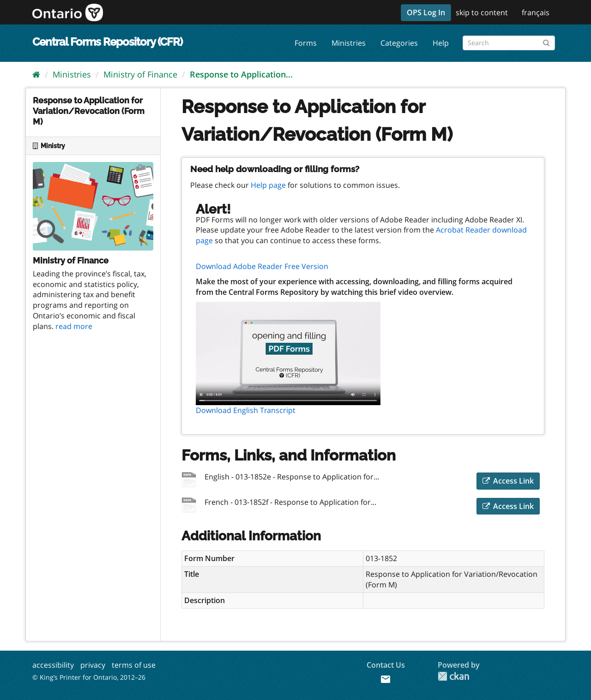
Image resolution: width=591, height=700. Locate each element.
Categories (399, 43)
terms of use (134, 665)
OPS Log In (426, 12)
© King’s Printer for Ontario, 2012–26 (89, 677)
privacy (93, 665)
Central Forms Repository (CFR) (107, 42)
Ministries (349, 43)
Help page (268, 185)
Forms (306, 43)
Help (441, 43)
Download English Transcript (246, 410)
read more (74, 326)
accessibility (53, 665)
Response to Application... (241, 74)
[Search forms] (509, 43)
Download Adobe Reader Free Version (262, 266)
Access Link (508, 481)
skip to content (482, 12)
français (536, 12)
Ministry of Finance (140, 74)
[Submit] (546, 41)
